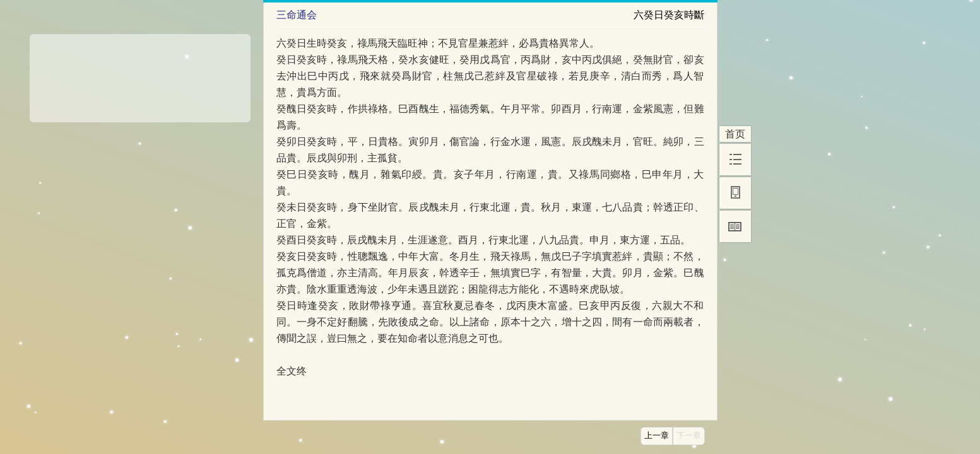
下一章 (689, 436)
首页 (735, 134)
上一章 (657, 436)
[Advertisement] (140, 74)
